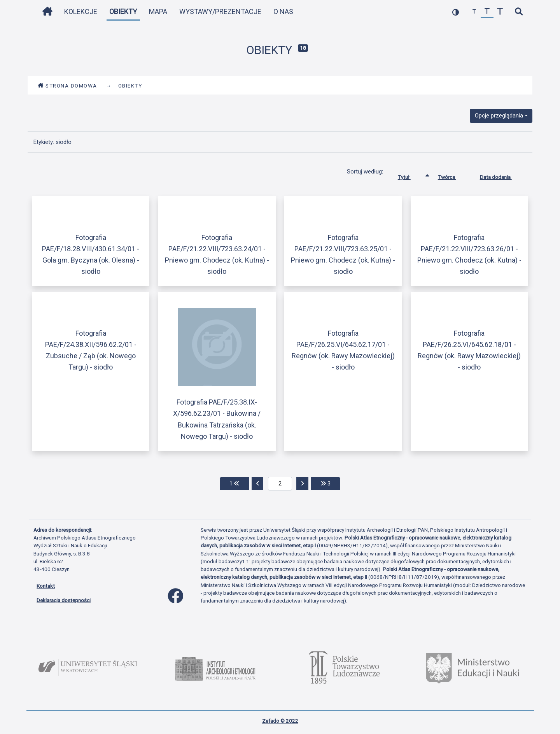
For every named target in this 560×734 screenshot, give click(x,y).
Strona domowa (67, 86)
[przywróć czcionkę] (487, 12)
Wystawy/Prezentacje (220, 11)
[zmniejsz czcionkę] (474, 12)
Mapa (158, 11)
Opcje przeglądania (499, 116)
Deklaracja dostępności (64, 600)
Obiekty (123, 11)
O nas (283, 11)
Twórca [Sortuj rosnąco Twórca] (453, 175)
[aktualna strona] (280, 484)
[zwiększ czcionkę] (500, 12)
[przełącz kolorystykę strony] (456, 12)
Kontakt (46, 586)
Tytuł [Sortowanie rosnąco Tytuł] (410, 175)
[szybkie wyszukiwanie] (519, 12)
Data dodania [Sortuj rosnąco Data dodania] (502, 175)
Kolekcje (81, 11)
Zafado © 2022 (280, 721)
